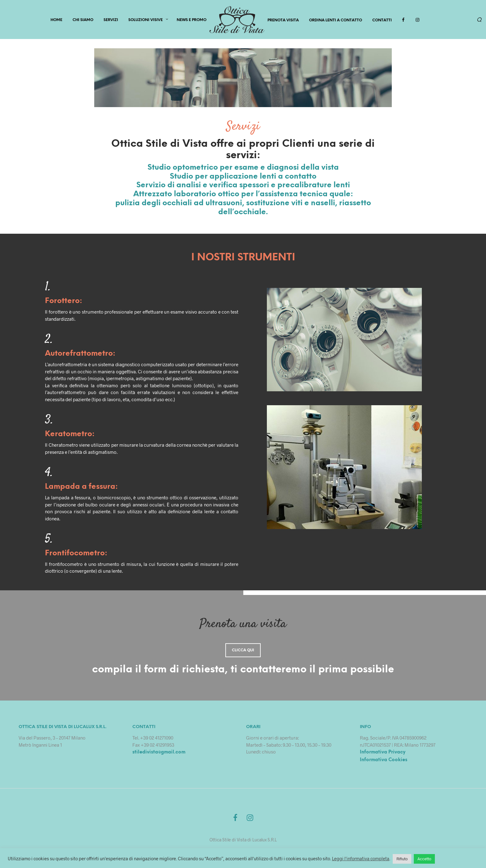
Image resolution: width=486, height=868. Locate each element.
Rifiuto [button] (402, 859)
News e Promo (192, 21)
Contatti (382, 21)
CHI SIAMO (83, 21)
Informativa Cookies (384, 761)
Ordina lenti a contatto (336, 21)
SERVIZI (111, 21)
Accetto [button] (424, 859)
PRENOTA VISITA (283, 21)
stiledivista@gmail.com (159, 754)
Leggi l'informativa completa (361, 858)
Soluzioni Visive (146, 21)
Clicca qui (243, 652)
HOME (56, 21)
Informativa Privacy (383, 754)
